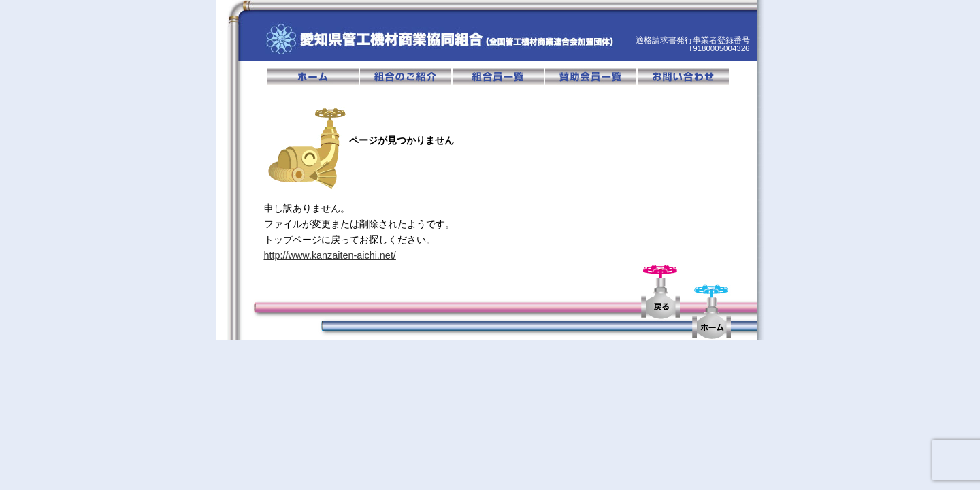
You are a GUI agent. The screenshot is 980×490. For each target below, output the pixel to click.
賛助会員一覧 (591, 77)
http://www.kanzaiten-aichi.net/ (330, 255)
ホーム (314, 77)
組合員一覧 (499, 77)
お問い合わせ (683, 77)
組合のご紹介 (406, 77)
